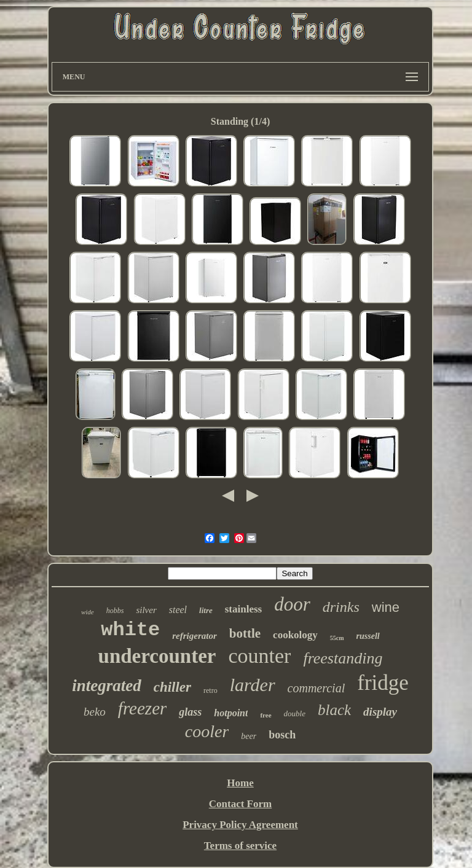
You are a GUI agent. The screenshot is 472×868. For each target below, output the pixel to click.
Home (240, 783)
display (380, 712)
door (292, 604)
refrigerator (195, 636)
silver (146, 610)
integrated (107, 686)
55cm (337, 638)
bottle (245, 633)
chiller (172, 687)
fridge (383, 683)
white (130, 630)
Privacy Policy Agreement (240, 825)
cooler (207, 731)
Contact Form (240, 804)
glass (190, 712)
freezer (142, 708)
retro (210, 690)
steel (178, 610)
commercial (317, 688)
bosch (282, 735)
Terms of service (240, 846)
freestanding (343, 658)
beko (95, 712)
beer (249, 736)
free (265, 715)
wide (88, 612)
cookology (295, 635)
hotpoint (231, 713)
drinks (341, 607)
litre (206, 610)
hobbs (115, 611)
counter (259, 656)
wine (386, 607)
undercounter (157, 656)
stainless (243, 609)
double (295, 714)
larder (253, 685)
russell (368, 636)
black (334, 710)
